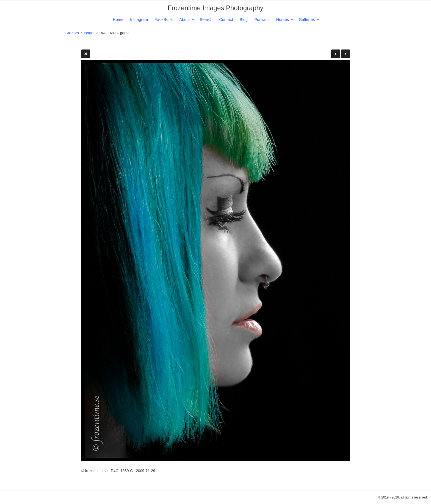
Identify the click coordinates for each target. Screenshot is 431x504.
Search (206, 20)
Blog (244, 20)
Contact (226, 20)
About (184, 20)
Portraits (262, 20)
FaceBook (164, 20)
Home (118, 20)
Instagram (139, 20)
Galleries (307, 20)
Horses (283, 20)
